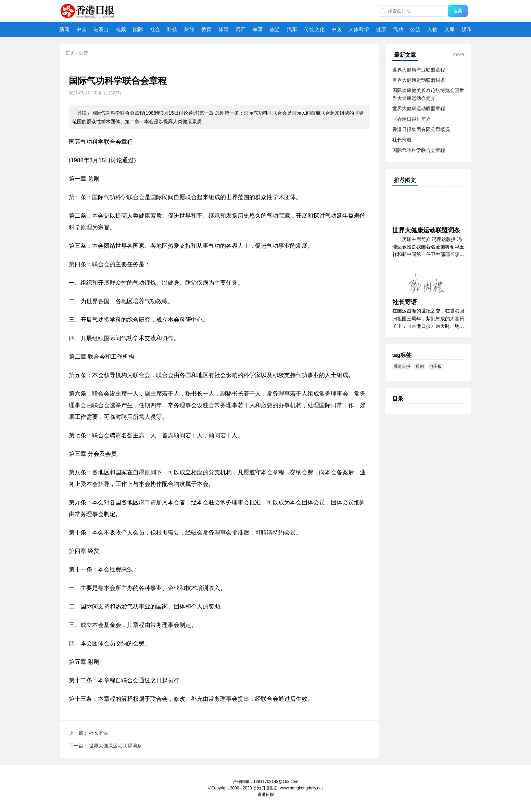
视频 (121, 29)
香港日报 (89, 11)
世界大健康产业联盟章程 (419, 70)
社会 (155, 29)
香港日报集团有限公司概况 (421, 129)
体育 (224, 29)
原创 (420, 366)
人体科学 (359, 29)
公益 (415, 29)
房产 (241, 29)
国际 (138, 29)
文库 (450, 29)
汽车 (292, 29)
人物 (432, 29)
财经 (189, 29)
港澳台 (101, 29)
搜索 (458, 11)
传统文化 (314, 29)
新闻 (64, 29)
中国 (81, 29)
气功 (398, 29)
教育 (206, 29)
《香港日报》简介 (412, 119)
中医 (337, 29)
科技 (172, 29)
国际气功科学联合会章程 (419, 150)
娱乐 (467, 29)
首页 (70, 53)
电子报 (435, 366)
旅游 (275, 29)
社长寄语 (99, 733)
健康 (381, 29)
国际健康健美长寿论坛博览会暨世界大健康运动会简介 (428, 94)
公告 (84, 53)
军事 (258, 29)
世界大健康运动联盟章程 (419, 108)
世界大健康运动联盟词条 (115, 746)
